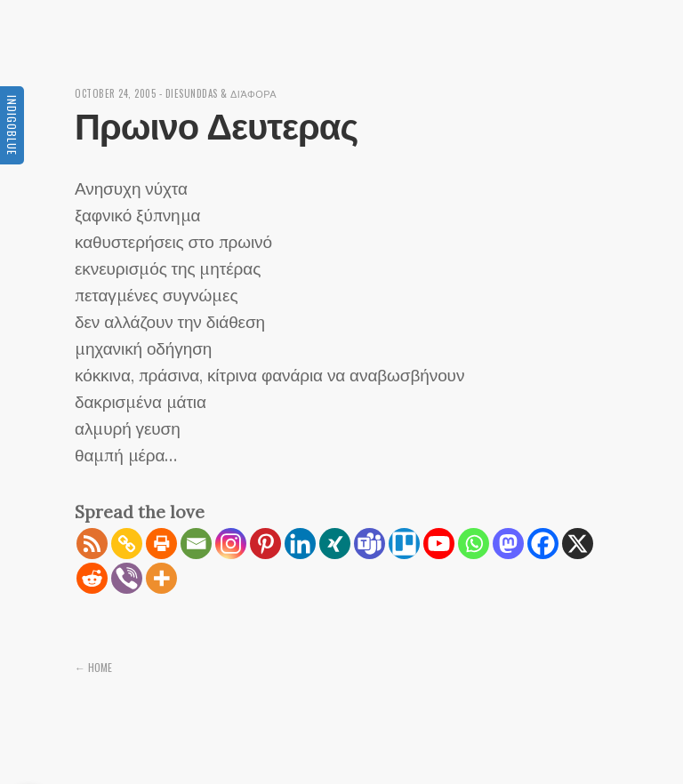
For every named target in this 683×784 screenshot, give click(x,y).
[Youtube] (439, 544)
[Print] (161, 544)
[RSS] (92, 544)
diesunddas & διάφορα (221, 93)
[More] (161, 578)
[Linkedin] (300, 544)
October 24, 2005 (115, 93)
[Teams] (370, 544)
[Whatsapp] (474, 544)
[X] (578, 544)
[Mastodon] (508, 544)
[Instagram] (231, 544)
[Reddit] (92, 578)
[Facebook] (543, 544)
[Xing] (335, 544)
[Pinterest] (265, 544)
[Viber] (127, 578)
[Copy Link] (127, 544)
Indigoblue (12, 125)
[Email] (196, 544)
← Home (93, 667)
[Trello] (404, 544)
